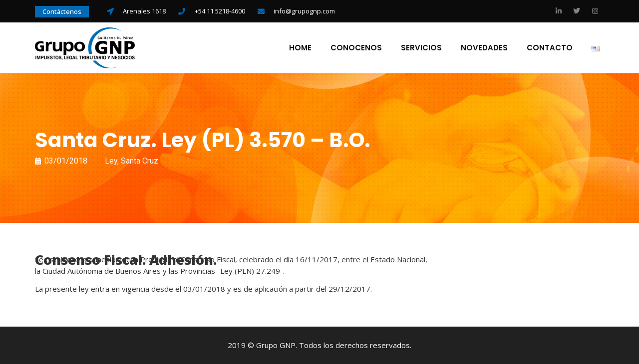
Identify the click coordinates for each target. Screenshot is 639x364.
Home (300, 48)
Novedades (484, 48)
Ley (111, 161)
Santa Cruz (140, 161)
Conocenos (356, 48)
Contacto (550, 48)
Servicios (421, 48)
